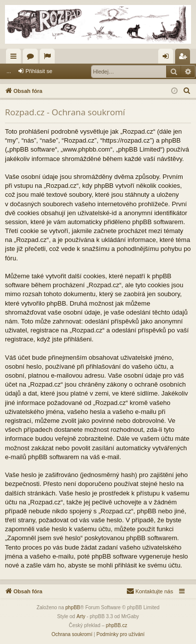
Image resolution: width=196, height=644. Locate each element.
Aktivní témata (49, 58)
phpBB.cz (117, 625)
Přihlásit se (39, 71)
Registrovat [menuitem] (185, 58)
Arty (81, 616)
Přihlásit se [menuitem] (168, 58)
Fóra (32, 58)
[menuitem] (187, 91)
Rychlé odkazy (15, 58)
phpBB (73, 607)
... (9, 71)
